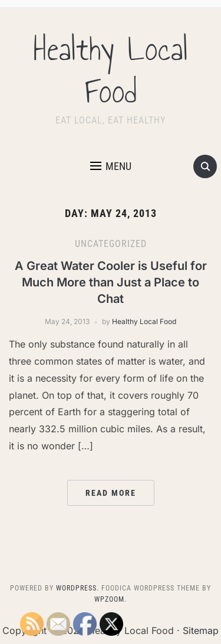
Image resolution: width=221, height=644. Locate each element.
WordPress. (77, 588)
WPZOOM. (111, 599)
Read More (111, 493)
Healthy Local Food (111, 71)
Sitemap (201, 630)
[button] (111, 166)
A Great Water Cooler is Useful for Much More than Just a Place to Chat (111, 282)
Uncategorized (111, 244)
